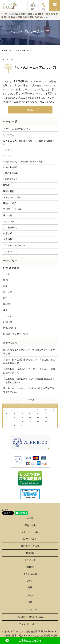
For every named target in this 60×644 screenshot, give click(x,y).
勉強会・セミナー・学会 (16, 334)
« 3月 (6, 400)
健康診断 (8, 233)
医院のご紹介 (10, 203)
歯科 (5, 298)
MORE (30, 110)
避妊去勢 (8, 292)
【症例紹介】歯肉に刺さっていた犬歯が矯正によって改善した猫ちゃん (29, 380)
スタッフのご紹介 (12, 197)
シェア (5, 510)
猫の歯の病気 (12, 173)
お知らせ (9, 150)
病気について (10, 328)
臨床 (5, 280)
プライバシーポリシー (14, 245)
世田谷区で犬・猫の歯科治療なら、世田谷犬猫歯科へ (29, 142)
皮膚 (5, 310)
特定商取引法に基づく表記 (30, 617)
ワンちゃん (9, 135)
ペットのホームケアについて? (35, 68)
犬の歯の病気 (12, 167)
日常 (5, 286)
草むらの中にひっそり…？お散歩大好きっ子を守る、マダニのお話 (30, 390)
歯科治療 (8, 215)
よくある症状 (10, 227)
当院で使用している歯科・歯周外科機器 (24, 162)
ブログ (8, 156)
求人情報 (8, 239)
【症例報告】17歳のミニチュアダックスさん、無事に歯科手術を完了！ (29, 371)
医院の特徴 (9, 191)
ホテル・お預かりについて (17, 129)
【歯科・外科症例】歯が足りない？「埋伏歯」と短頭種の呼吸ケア (29, 361)
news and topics (11, 268)
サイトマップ (10, 251)
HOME (4, 51)
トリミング (9, 221)
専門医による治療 (12, 209)
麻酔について (12, 179)
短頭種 (7, 304)
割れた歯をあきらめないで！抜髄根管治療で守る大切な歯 (29, 352)
